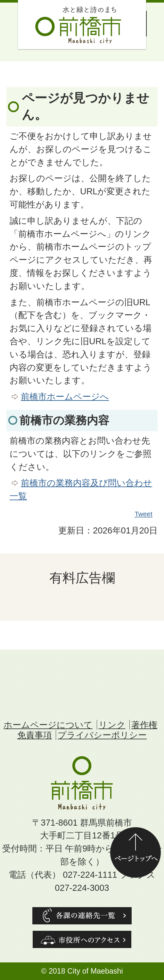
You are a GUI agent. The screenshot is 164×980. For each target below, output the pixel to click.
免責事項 (35, 735)
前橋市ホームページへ (65, 397)
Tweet (144, 514)
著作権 (144, 725)
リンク (112, 725)
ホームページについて (48, 725)
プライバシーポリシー (102, 735)
